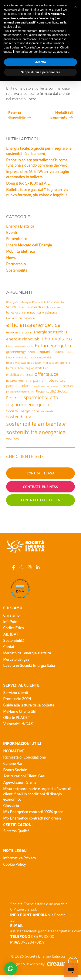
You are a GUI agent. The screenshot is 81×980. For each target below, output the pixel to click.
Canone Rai (13, 763)
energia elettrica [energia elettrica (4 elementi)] (19, 332)
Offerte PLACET (17, 717)
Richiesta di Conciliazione (24, 757)
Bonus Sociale (15, 770)
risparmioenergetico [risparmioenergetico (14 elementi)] (28, 404)
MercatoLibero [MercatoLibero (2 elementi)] (15, 368)
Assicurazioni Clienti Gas (24, 776)
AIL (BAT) (11, 634)
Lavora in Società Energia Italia (29, 665)
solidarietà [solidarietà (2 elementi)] (47, 411)
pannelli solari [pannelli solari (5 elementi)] (18, 386)
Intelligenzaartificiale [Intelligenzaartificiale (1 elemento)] (41, 358)
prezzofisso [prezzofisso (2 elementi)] (67, 386)
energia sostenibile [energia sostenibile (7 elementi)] (51, 332)
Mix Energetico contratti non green (32, 818)
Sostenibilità (17, 270)
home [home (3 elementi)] (32, 352)
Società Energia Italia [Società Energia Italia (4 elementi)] (23, 411)
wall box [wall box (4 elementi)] (13, 439)
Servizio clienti (16, 692)
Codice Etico (13, 628)
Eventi (12, 232)
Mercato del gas (16, 659)
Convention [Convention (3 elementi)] (14, 318)
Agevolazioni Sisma (20, 782)
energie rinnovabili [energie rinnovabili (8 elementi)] (24, 339)
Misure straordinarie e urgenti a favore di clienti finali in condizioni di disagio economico (37, 794)
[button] (75, 7)
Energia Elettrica (20, 226)
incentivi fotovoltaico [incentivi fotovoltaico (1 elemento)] (17, 358)
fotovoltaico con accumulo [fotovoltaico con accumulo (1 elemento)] (20, 346)
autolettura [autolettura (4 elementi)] (37, 307)
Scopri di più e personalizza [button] (40, 72)
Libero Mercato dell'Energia (29, 245)
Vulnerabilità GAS (18, 724)
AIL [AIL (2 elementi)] (24, 307)
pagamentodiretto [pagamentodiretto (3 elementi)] (19, 381)
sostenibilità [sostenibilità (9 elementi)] (19, 417)
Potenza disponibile (17, 115)
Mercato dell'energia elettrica (27, 653)
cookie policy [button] (12, 27)
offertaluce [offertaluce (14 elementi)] (47, 374)
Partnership (16, 264)
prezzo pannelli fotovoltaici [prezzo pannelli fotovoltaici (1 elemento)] (20, 392)
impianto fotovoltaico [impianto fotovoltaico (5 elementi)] (56, 351)
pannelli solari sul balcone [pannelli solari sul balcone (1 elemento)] (45, 386)
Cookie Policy (15, 864)
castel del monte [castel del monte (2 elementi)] (47, 312)
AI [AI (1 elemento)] (19, 308)
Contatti (10, 647)
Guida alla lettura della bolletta (29, 705)
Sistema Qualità (16, 831)
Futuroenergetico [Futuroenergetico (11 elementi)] (54, 345)
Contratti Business (40, 487)
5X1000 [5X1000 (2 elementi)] (11, 307)
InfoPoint (11, 622)
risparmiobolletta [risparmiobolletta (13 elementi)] (39, 397)
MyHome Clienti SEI (20, 711)
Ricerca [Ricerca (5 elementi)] (12, 398)
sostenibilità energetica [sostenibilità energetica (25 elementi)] (36, 432)
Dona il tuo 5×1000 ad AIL (28, 183)
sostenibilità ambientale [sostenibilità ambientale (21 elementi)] (36, 424)
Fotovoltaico (17, 239)
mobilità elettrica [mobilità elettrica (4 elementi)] (19, 374)
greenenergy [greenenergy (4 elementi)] (16, 352)
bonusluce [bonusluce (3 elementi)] (13, 312)
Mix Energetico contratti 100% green (33, 812)
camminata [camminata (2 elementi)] (29, 312)
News (11, 257)
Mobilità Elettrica (20, 251)
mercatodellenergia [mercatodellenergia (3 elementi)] (56, 363)
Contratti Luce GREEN (41, 500)
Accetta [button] (40, 62)
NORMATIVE (14, 751)
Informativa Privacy (20, 858)
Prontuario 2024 (17, 699)
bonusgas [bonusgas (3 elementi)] (54, 307)
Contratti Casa (40, 473)
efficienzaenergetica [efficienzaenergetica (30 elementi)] (33, 325)
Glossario (11, 806)
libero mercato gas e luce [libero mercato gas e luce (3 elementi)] (23, 363)
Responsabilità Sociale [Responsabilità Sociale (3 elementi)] (52, 391)
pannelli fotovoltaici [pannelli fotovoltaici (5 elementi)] (50, 380)
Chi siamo (11, 615)
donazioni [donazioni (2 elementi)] (30, 318)
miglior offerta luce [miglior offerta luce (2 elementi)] (37, 368)
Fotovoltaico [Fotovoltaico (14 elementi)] (58, 339)
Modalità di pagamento (62, 115)
